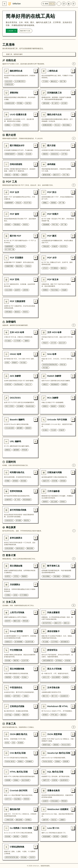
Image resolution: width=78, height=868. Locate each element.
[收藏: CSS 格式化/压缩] (35, 753)
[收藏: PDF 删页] (73, 236)
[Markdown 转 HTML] (58, 711)
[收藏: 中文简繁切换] (35, 650)
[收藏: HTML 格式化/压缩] (35, 772)
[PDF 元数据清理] (20, 308)
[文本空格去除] (58, 692)
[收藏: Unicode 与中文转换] (73, 420)
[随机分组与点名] (58, 121)
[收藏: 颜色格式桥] (35, 809)
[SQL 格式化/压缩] (58, 777)
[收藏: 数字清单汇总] (73, 566)
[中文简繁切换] (20, 655)
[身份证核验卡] (58, 636)
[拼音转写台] (58, 655)
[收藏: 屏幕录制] (35, 93)
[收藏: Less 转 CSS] (73, 828)
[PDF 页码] (20, 286)
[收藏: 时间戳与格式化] (35, 472)
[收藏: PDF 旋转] (35, 214)
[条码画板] (58, 169)
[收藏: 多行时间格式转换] (35, 510)
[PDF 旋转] (20, 220)
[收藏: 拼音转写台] (73, 650)
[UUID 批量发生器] (20, 121)
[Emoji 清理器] (20, 636)
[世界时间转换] (20, 496)
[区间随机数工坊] (58, 99)
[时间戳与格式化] (20, 477)
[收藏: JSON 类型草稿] (73, 734)
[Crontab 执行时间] (20, 795)
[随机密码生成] (20, 77)
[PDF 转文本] (58, 286)
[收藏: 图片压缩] (73, 145)
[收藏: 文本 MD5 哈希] (35, 332)
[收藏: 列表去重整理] (73, 612)
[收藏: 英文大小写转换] (73, 669)
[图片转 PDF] (20, 242)
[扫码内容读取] (20, 169)
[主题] (64, 4)
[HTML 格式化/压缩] (20, 777)
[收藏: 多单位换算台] (35, 538)
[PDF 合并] (20, 199)
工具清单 (12, 31)
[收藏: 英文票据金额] (35, 566)
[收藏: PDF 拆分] (73, 192)
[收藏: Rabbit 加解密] (73, 376)
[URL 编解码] (20, 448)
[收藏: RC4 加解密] (73, 398)
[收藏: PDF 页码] (35, 279)
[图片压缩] (58, 150)
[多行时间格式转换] (20, 515)
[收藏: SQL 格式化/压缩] (73, 772)
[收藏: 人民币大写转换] (35, 612)
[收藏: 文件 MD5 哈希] (73, 332)
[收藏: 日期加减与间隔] (73, 472)
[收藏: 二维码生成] (73, 71)
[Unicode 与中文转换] (58, 426)
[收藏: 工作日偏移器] (73, 491)
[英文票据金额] (20, 571)
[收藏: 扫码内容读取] (35, 164)
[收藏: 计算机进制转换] (35, 847)
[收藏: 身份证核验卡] (73, 631)
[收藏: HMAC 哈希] (35, 354)
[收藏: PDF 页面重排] (35, 258)
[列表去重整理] (58, 617)
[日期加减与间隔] (58, 477)
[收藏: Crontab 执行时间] (35, 791)
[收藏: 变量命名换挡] (73, 791)
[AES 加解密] (20, 382)
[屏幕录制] (20, 99)
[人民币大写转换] (20, 617)
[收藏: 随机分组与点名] (73, 115)
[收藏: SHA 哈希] (73, 354)
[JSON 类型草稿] (58, 739)
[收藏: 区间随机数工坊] (73, 93)
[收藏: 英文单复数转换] (35, 669)
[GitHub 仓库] (74, 4)
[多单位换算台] (20, 543)
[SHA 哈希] (58, 360)
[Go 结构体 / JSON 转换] (20, 833)
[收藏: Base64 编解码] (35, 420)
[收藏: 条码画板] (73, 164)
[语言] (59, 4)
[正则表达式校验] (20, 711)
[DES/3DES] (20, 404)
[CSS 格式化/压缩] (20, 758)
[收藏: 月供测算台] (35, 585)
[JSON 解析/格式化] (20, 739)
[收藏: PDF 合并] (35, 192)
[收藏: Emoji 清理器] (35, 631)
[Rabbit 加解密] (58, 382)
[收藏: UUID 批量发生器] (35, 115)
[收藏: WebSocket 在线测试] (73, 809)
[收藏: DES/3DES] (35, 398)
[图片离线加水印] (20, 150)
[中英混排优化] (20, 692)
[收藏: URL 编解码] (35, 441)
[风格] (69, 4)
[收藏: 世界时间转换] (35, 491)
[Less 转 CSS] (58, 833)
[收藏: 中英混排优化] (35, 688)
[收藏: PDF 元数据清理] (35, 301)
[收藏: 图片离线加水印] (35, 145)
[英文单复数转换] (20, 674)
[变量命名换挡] (58, 795)
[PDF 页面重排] (20, 264)
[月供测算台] (20, 589)
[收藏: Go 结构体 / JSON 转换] (35, 828)
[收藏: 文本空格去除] (73, 688)
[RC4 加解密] (58, 404)
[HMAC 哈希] (20, 360)
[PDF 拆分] (58, 199)
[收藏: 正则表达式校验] (35, 706)
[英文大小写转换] (58, 674)
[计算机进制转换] (20, 852)
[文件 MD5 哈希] (58, 339)
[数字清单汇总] (58, 571)
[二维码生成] (58, 77)
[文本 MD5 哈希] (20, 339)
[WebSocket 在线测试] (58, 814)
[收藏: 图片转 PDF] (35, 236)
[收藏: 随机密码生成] (35, 71)
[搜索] (49, 4)
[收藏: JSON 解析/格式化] (35, 734)
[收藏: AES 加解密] (35, 376)
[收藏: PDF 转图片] (73, 214)
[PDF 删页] (58, 242)
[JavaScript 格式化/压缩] (58, 758)
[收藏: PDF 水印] (73, 258)
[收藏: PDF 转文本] (73, 279)
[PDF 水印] (58, 264)
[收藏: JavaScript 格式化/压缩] (73, 753)
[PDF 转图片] (58, 220)
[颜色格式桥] (20, 814)
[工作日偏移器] (58, 496)
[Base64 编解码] (20, 426)
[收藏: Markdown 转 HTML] (73, 706)
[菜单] (4, 4)
